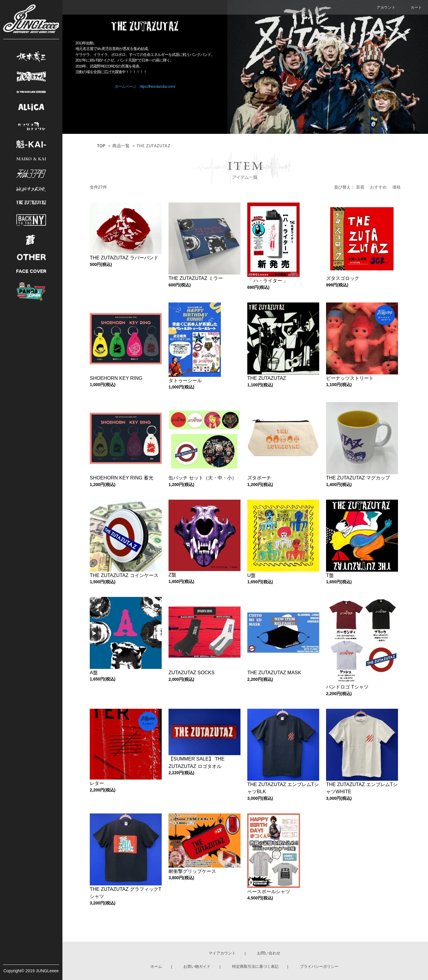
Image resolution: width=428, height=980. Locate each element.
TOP (101, 146)
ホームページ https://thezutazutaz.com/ (145, 86)
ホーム (156, 966)
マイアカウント (222, 953)
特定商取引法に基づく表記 (255, 966)
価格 (396, 187)
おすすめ (378, 187)
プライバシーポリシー (319, 966)
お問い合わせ (269, 953)
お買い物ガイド (197, 966)
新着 (360, 187)
